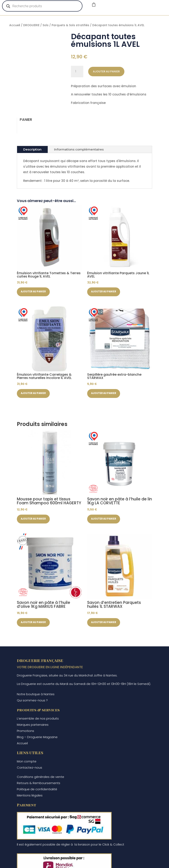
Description (32, 149)
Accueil (15, 25)
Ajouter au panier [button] (34, 292)
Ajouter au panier (106, 71)
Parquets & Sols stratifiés (70, 25)
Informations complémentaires (79, 149)
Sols (46, 25)
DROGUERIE (31, 25)
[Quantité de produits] (77, 72)
